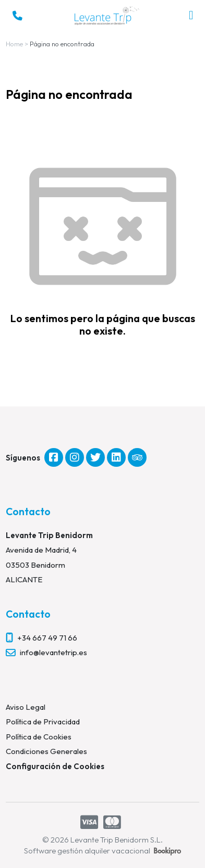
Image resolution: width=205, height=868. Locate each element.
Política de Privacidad (43, 722)
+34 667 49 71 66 (47, 638)
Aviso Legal (26, 707)
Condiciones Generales (46, 751)
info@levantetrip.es (53, 652)
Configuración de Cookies (55, 766)
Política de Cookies (39, 737)
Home (14, 44)
